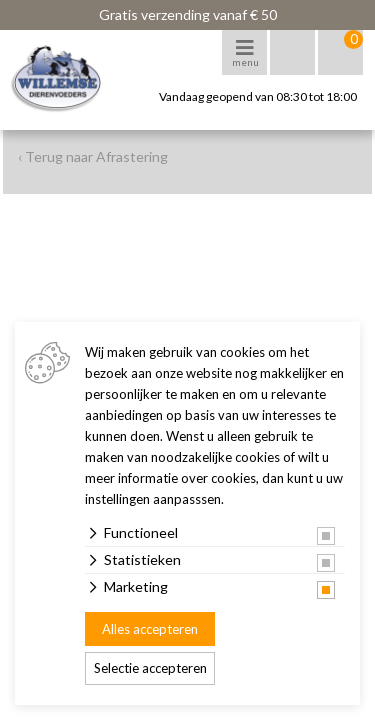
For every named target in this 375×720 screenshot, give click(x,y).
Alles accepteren (150, 629)
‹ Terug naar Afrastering (93, 156)
